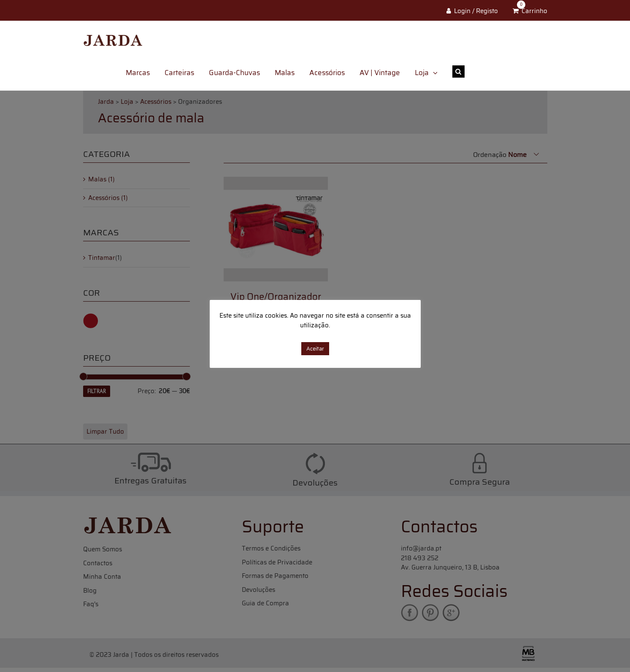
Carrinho (534, 11)
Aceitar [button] (315, 349)
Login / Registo (476, 11)
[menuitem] (145, 73)
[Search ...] (506, 72)
